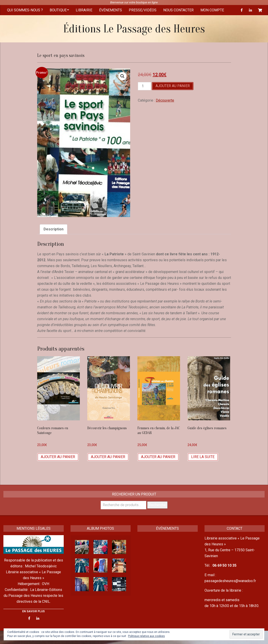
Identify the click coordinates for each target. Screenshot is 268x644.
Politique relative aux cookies (146, 636)
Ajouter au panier (173, 86)
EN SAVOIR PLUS (33, 611)
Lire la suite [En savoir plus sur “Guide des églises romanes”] (203, 457)
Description (54, 229)
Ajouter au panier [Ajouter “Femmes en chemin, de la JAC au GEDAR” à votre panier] (158, 457)
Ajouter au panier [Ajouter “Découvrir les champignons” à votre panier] (108, 457)
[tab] (54, 229)
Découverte (165, 100)
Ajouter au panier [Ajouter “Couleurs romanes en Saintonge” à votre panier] (58, 457)
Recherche (157, 505)
